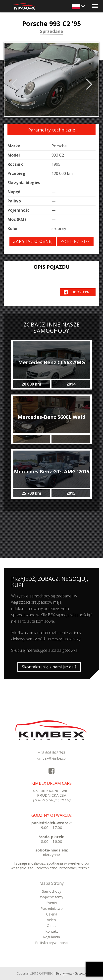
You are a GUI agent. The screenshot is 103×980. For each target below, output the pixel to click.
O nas (51, 926)
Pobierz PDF (75, 241)
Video (51, 920)
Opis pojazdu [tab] (52, 267)
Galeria (52, 914)
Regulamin (51, 937)
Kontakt (52, 931)
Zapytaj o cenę (33, 242)
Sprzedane (52, 32)
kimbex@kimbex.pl (52, 758)
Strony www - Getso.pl (71, 973)
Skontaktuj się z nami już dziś (49, 667)
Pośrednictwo (52, 908)
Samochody (52, 891)
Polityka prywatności (52, 943)
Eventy (52, 903)
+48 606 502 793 (52, 753)
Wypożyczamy (52, 897)
